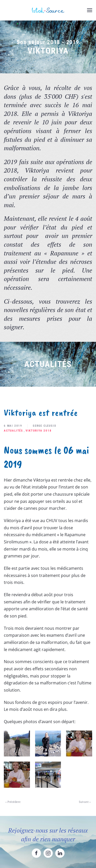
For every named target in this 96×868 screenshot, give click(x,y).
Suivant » (85, 802)
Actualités (13, 431)
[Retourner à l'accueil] (48, 10)
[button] (90, 10)
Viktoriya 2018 (39, 431)
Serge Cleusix (44, 426)
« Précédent (13, 802)
